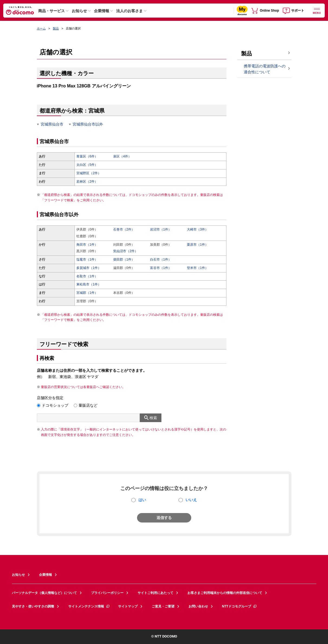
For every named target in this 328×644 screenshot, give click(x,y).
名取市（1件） (87, 276)
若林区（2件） (87, 182)
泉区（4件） (122, 156)
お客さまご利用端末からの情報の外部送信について (225, 593)
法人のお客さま (129, 11)
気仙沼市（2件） (126, 251)
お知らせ (79, 11)
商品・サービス (51, 11)
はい (142, 500)
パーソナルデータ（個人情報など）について (44, 593)
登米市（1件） (198, 268)
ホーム (41, 28)
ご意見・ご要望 (163, 606)
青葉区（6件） (87, 156)
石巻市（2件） (124, 229)
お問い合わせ (198, 606)
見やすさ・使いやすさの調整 (33, 606)
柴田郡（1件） (124, 259)
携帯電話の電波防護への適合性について (265, 69)
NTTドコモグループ (240, 606)
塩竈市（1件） (87, 259)
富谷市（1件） (161, 268)
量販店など (88, 405)
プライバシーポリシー (107, 593)
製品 (56, 28)
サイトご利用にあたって (155, 593)
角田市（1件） (87, 245)
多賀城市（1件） (89, 268)
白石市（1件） (161, 259)
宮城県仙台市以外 (88, 124)
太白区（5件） (87, 165)
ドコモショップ (55, 405)
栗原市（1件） (198, 245)
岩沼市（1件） (161, 229)
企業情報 (102, 11)
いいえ (191, 500)
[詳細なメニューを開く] (317, 10)
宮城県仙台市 (52, 124)
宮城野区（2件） (89, 173)
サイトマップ (128, 606)
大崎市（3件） (198, 229)
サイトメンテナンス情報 (89, 606)
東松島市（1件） (89, 284)
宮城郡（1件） (87, 293)
